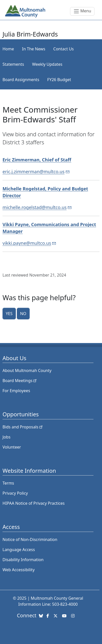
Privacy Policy (15, 493)
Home (8, 49)
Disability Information (23, 560)
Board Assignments (21, 80)
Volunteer (12, 447)
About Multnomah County (27, 370)
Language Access (19, 550)
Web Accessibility (19, 570)
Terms (8, 483)
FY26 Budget (59, 80)
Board (20, 381)
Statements (13, 64)
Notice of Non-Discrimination (30, 539)
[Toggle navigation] (82, 11)
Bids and (23, 427)
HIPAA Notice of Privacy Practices (34, 503)
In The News (34, 49)
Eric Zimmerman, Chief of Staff (37, 160)
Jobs (7, 437)
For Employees (16, 391)
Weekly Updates (47, 64)
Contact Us (63, 49)
